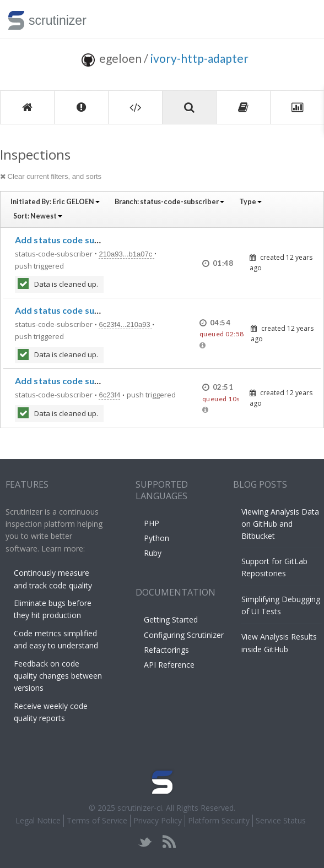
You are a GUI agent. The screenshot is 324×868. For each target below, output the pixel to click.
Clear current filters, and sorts (51, 176)
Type (250, 202)
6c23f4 (109, 395)
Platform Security (219, 820)
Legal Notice (38, 820)
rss (169, 842)
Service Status (281, 820)
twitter (145, 842)
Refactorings (166, 650)
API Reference (169, 665)
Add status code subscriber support (90, 240)
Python (156, 538)
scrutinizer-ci (140, 808)
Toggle (303, 19)
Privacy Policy (158, 820)
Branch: (169, 202)
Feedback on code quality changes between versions (58, 676)
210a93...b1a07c (126, 254)
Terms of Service (97, 820)
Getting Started (171, 619)
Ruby (153, 553)
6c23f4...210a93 (125, 324)
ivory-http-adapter (199, 58)
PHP (152, 523)
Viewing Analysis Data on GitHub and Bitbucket (280, 524)
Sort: (38, 216)
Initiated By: (55, 202)
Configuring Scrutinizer (184, 635)
